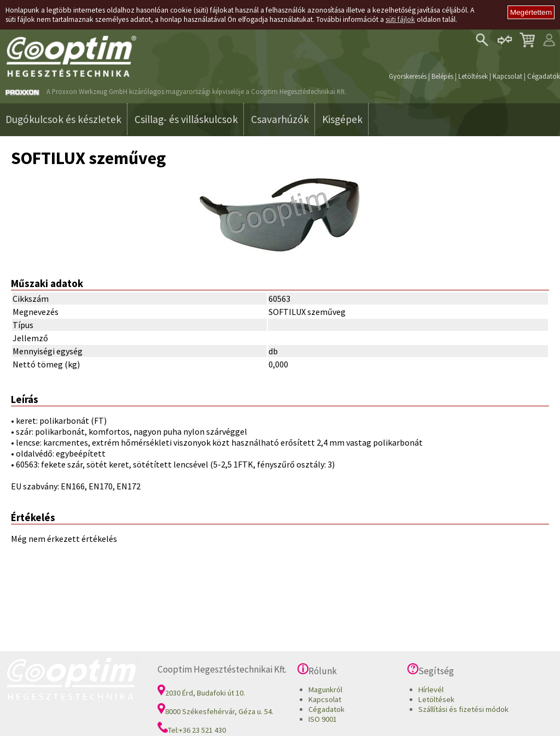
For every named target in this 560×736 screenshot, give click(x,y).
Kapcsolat (507, 76)
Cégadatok (544, 76)
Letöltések (473, 76)
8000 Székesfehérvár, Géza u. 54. (215, 711)
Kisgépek (342, 119)
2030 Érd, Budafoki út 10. (201, 693)
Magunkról (325, 690)
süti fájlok (400, 19)
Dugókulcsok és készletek (63, 119)
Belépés (442, 76)
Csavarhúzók (280, 119)
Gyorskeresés (408, 76)
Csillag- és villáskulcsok (186, 119)
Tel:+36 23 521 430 (192, 730)
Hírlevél (431, 690)
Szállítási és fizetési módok (463, 709)
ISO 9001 (323, 719)
